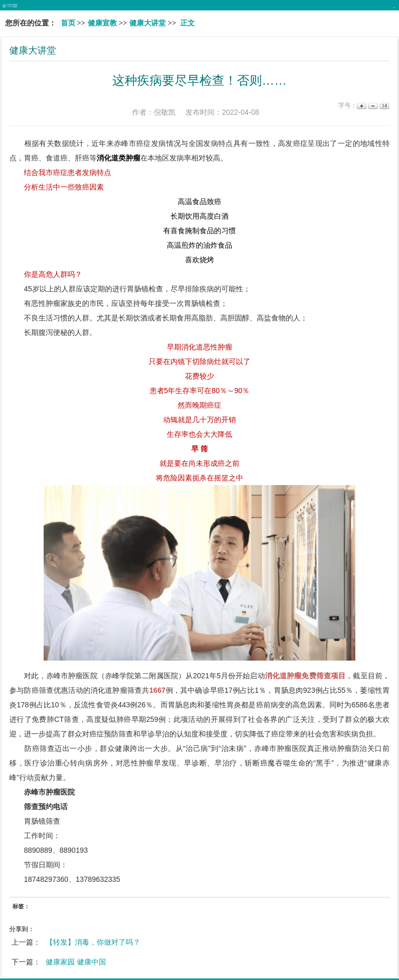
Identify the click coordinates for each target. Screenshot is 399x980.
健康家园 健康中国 (76, 962)
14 (384, 106)
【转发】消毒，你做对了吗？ (93, 942)
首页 (68, 23)
